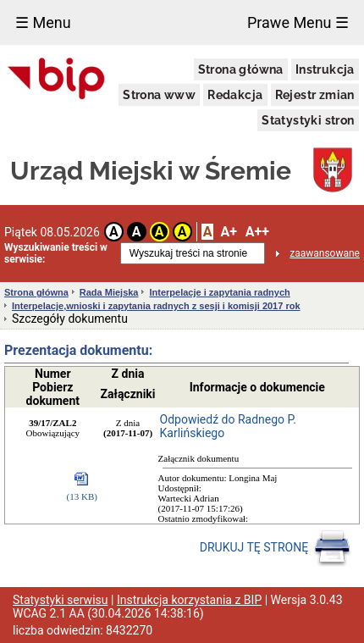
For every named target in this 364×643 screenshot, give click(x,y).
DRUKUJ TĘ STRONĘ (276, 548)
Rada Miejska (109, 292)
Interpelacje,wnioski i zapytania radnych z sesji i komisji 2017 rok (156, 306)
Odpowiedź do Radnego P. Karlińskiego (228, 426)
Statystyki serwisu (61, 600)
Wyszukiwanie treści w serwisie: (56, 253)
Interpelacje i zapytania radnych (219, 292)
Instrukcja (325, 69)
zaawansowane (325, 253)
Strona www (159, 95)
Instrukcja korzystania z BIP (189, 600)
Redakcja (235, 95)
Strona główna (241, 69)
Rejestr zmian (315, 95)
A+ (228, 232)
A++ (257, 232)
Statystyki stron (308, 120)
